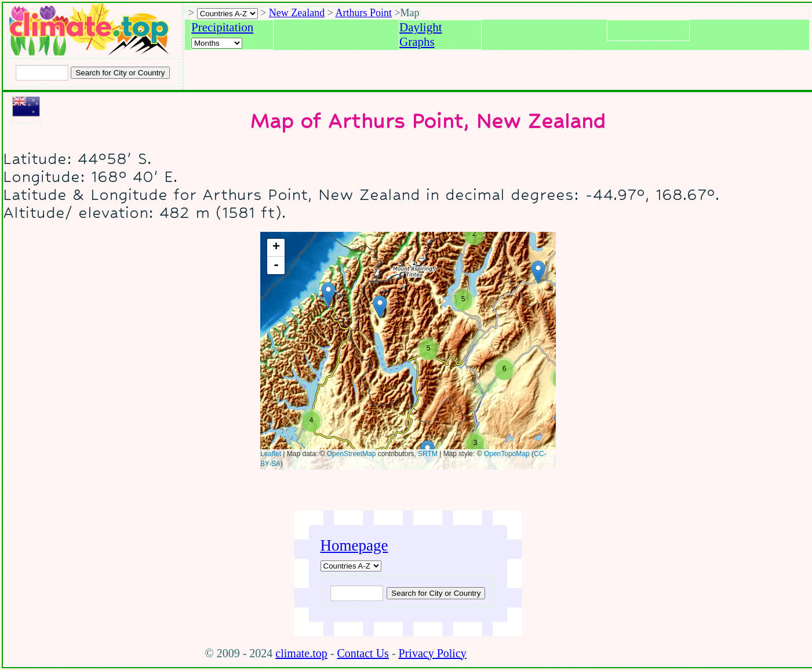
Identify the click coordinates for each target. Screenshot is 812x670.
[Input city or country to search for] (42, 73)
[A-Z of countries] (351, 566)
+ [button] (276, 247)
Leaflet (271, 454)
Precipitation (222, 27)
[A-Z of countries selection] (227, 14)
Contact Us (363, 653)
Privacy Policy (433, 653)
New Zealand (297, 13)
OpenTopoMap (506, 454)
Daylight (421, 27)
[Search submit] (120, 73)
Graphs (417, 42)
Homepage (354, 545)
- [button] (276, 265)
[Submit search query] (436, 593)
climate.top (301, 653)
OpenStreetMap (351, 454)
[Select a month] (217, 43)
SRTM (428, 454)
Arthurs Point (363, 13)
